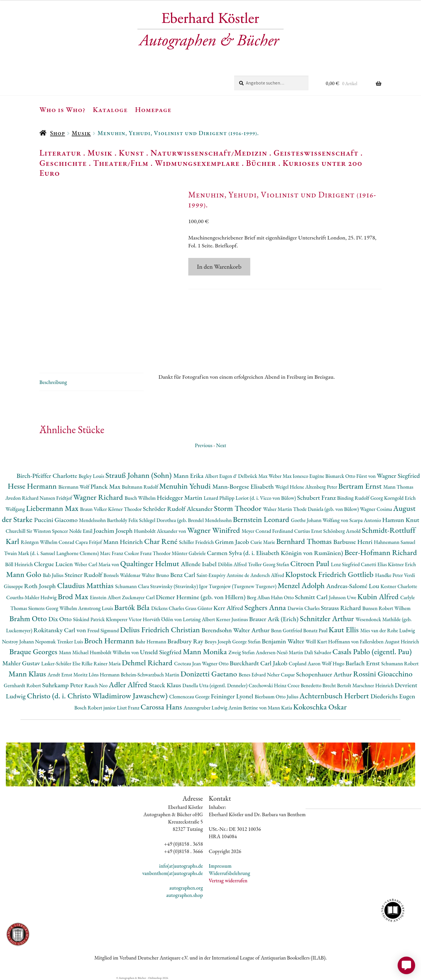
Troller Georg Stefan (269, 564)
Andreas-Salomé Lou (353, 586)
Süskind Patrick (90, 619)
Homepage (153, 109)
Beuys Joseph (219, 641)
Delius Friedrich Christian (161, 629)
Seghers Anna (266, 607)
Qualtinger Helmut (151, 563)
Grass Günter (200, 608)
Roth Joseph (40, 586)
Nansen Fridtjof (56, 498)
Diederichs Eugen (393, 696)
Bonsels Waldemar (122, 575)
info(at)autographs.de (181, 866)
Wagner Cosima (377, 509)
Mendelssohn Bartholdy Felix (109, 520)
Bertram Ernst (361, 486)
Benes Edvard (253, 675)
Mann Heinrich (124, 542)
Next (221, 445)
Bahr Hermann (152, 641)
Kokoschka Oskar (320, 707)
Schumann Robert (400, 663)
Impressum (220, 866)
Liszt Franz (129, 708)
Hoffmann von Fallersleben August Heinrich (373, 641)
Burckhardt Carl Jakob (259, 663)
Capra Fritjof (89, 542)
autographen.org (186, 888)
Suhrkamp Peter (63, 685)
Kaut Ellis (344, 629)
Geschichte (63, 163)
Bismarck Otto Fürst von (351, 476)
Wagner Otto (216, 663)
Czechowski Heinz (268, 685)
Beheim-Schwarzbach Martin (151, 675)
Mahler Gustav (22, 663)
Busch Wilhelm (141, 498)
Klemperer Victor (124, 619)
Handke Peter (390, 575)
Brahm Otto (29, 618)
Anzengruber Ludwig (206, 708)
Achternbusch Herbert (335, 696)
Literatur (60, 153)
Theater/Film (121, 163)
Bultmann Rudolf (140, 487)
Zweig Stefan (242, 652)
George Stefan (247, 641)
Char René (162, 541)
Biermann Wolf (74, 487)
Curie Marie (263, 542)
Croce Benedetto (305, 685)
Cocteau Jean (188, 663)
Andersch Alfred (268, 575)
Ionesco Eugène (309, 476)
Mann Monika (206, 651)
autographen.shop (185, 895)
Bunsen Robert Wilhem (386, 608)
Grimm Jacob (233, 542)
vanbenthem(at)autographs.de (172, 873)
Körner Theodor (126, 509)
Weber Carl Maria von (97, 564)
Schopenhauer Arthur (324, 674)
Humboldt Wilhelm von (115, 652)
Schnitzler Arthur (328, 618)
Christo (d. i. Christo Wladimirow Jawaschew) (98, 696)
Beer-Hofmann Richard (381, 552)
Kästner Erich (402, 564)
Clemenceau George (190, 696)
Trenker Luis (71, 641)
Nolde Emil (81, 531)
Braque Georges (34, 651)
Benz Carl (183, 575)
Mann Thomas (398, 487)
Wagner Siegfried (398, 476)
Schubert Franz (317, 498)
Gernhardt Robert (23, 685)
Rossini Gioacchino (383, 674)
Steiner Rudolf (84, 575)
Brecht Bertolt (337, 685)
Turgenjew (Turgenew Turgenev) (243, 586)
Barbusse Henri (354, 542)
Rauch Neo (97, 685)
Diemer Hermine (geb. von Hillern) (201, 597)
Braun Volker (94, 509)
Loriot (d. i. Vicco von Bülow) (266, 498)
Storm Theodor (239, 508)
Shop (57, 133)
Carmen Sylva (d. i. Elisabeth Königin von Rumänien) (276, 553)
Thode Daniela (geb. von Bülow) (327, 509)
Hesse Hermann (33, 486)
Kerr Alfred (229, 608)
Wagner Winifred (214, 530)
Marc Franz (112, 553)
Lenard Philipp (220, 498)
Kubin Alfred (379, 596)
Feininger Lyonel (233, 696)
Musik (81, 133)
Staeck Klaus (166, 685)
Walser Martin (278, 509)
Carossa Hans (162, 707)
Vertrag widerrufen (228, 880)
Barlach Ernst (363, 663)
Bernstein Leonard (262, 519)
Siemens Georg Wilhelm (53, 608)
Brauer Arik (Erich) (275, 619)
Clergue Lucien (54, 564)
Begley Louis (92, 476)
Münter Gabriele (189, 553)
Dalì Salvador (318, 652)
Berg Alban (259, 597)
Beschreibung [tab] (53, 382)
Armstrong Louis (96, 608)
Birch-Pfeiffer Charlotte (47, 476)
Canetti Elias (374, 564)
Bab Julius (54, 575)
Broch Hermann (110, 641)
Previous (203, 445)
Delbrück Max (253, 476)
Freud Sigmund (104, 630)
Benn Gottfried (287, 630)
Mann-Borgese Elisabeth (244, 486)
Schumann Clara (133, 586)
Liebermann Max (53, 508)
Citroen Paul (311, 563)
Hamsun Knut (401, 520)
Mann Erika (189, 476)
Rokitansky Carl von (60, 630)
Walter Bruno (156, 575)
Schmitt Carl (312, 597)
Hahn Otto (283, 597)
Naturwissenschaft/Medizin (209, 153)
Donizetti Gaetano (209, 674)
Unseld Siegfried (162, 652)
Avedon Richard (22, 498)
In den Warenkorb (219, 267)
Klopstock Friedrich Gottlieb (330, 574)
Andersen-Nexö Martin (280, 652)
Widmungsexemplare (197, 163)
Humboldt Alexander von (161, 531)
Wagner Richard (99, 497)
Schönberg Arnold (342, 531)
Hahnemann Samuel (395, 542)
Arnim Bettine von (248, 708)
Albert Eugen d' (222, 476)
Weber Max (281, 476)
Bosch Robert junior (96, 708)
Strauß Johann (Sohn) (139, 475)
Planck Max (106, 486)
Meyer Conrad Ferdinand (268, 531)
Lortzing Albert (200, 619)
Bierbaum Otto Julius (277, 696)
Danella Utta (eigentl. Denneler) (215, 685)
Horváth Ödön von (163, 619)
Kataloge (110, 109)
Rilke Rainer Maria (102, 663)
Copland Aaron (305, 663)
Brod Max (74, 596)
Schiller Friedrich (197, 542)
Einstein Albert (106, 597)
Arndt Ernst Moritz (68, 675)
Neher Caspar (281, 675)
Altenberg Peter (322, 487)
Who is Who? (63, 109)
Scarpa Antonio (366, 520)
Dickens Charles (168, 608)
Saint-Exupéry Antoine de (223, 575)
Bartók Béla (133, 607)
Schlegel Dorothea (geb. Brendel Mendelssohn (186, 520)
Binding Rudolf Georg (360, 498)
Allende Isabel (200, 564)
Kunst (131, 153)
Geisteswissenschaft (316, 153)
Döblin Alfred (233, 564)
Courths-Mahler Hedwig (32, 597)
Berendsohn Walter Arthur (236, 630)
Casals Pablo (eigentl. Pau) (372, 651)
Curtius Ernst (309, 531)
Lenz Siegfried (346, 564)
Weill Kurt (317, 641)
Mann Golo (25, 574)
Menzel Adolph (302, 585)
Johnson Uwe (343, 597)
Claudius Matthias (86, 585)
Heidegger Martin (180, 498)
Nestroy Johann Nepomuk (30, 641)
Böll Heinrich (20, 564)
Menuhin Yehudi (186, 486)
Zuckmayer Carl (139, 597)
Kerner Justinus (233, 619)
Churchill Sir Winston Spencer (37, 531)
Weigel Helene (290, 487)
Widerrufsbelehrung (229, 873)
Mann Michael (74, 652)
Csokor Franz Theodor (148, 553)
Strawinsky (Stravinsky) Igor (180, 586)
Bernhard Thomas (305, 541)
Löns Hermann (105, 675)
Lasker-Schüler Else (61, 663)
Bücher (261, 163)
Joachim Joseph (114, 531)
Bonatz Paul (316, 630)
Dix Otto (61, 619)
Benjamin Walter (284, 641)
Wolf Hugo (334, 663)
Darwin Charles (304, 608)
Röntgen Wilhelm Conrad (48, 542)
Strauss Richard (342, 608)
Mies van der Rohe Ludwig (388, 630)
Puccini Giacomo (56, 520)
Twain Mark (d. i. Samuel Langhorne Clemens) (52, 553)
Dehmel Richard (148, 663)
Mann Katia (281, 708)
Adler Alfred (129, 684)
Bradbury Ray (186, 641)
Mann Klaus (28, 674)
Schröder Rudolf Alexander (178, 509)
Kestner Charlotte (399, 586)
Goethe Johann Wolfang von (320, 520)
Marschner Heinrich (373, 685)
